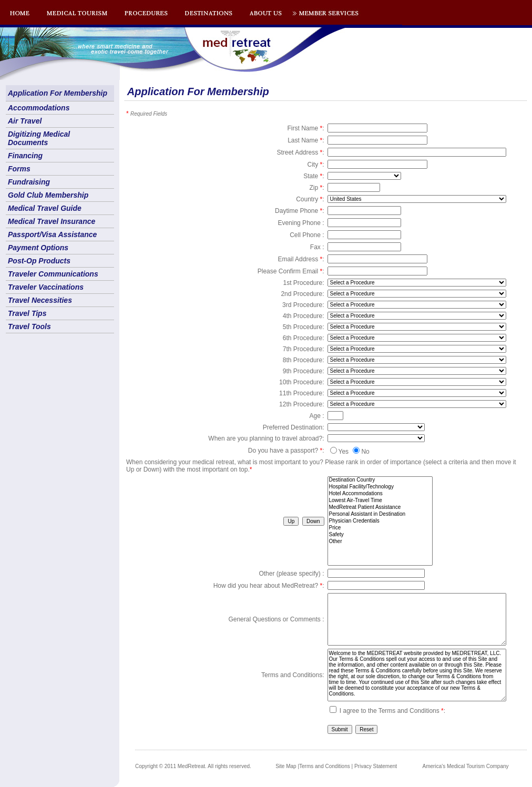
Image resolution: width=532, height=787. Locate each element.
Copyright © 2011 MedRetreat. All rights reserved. (193, 766)
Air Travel (25, 121)
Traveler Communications (53, 274)
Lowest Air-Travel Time (380, 501)
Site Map (286, 766)
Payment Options (38, 248)
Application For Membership (58, 93)
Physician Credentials (380, 521)
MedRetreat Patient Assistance (380, 508)
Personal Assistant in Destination (380, 514)
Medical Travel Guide (45, 208)
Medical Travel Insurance (52, 221)
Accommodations (39, 108)
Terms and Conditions (325, 766)
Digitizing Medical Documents (39, 138)
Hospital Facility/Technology (380, 487)
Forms (19, 169)
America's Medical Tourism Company (466, 766)
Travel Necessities (40, 300)
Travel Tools (29, 326)
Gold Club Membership (48, 195)
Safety (380, 535)
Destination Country (380, 480)
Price (380, 528)
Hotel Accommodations (380, 494)
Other (380, 542)
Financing (25, 156)
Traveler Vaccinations (46, 287)
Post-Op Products (39, 261)
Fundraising (29, 182)
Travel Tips (27, 313)
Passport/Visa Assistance (52, 234)
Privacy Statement (376, 766)
